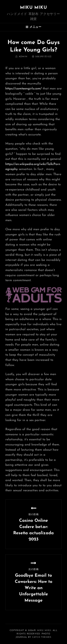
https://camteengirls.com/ (23, 89)
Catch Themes (42, 637)
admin (23, 57)
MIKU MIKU (33, 8)
